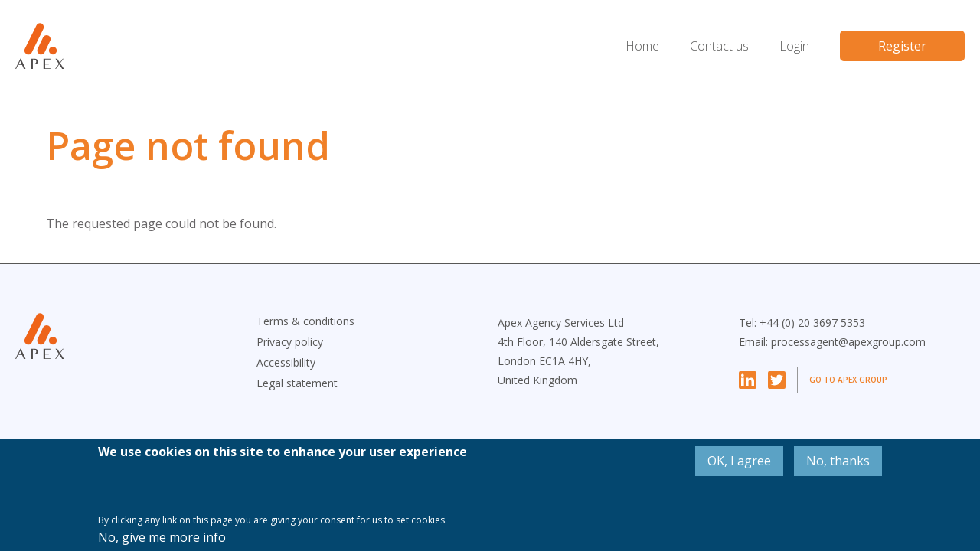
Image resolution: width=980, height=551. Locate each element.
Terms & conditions (305, 321)
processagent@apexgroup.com (848, 342)
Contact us (719, 46)
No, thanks (838, 461)
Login (794, 46)
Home (642, 46)
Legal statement (297, 383)
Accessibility (286, 362)
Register (902, 46)
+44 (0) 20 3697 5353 (812, 323)
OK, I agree (739, 461)
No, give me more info (162, 537)
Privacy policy (290, 342)
